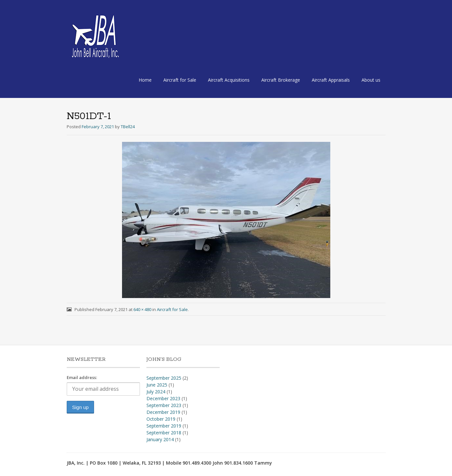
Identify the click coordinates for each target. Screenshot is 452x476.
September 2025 (164, 378)
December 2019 (163, 412)
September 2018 (164, 433)
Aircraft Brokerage (281, 80)
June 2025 (157, 385)
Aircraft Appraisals (331, 80)
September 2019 (164, 426)
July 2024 (156, 392)
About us (371, 80)
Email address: (82, 377)
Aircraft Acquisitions (229, 80)
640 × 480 (142, 309)
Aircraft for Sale (180, 80)
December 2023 (163, 398)
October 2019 (161, 419)
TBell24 (128, 127)
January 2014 (160, 439)
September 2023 (164, 405)
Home (145, 80)
